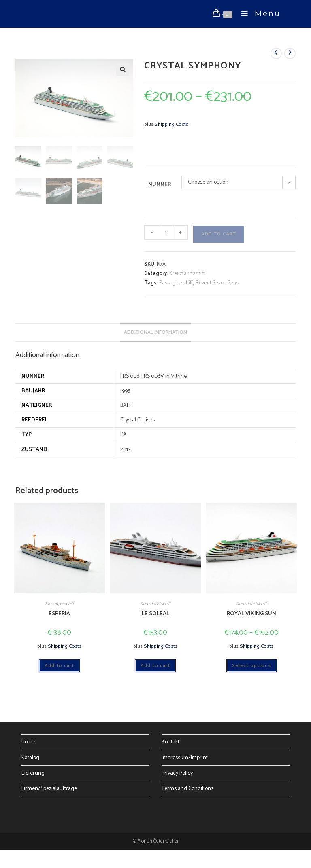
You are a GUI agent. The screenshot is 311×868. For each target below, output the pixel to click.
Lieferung (33, 773)
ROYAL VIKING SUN (251, 614)
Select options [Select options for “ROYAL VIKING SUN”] (251, 666)
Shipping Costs (171, 124)
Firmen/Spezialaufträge (49, 789)
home (28, 742)
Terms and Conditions (187, 789)
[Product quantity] (166, 233)
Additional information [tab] (155, 332)
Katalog (30, 758)
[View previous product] (276, 53)
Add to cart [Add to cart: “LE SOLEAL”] (155, 666)
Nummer (160, 185)
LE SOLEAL (155, 614)
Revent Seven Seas (217, 283)
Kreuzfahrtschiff (187, 274)
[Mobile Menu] (258, 14)
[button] (123, 70)
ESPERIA (59, 614)
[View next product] (290, 53)
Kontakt (170, 742)
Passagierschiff (176, 283)
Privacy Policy (177, 773)
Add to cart (219, 234)
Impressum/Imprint (185, 758)
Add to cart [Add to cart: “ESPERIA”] (59, 666)
